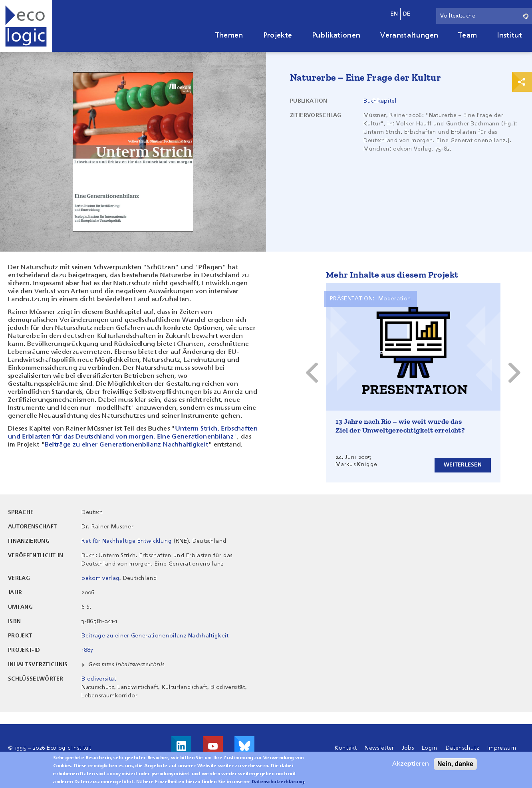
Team (467, 36)
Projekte (278, 36)
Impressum (502, 748)
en (394, 14)
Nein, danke (455, 764)
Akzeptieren (411, 764)
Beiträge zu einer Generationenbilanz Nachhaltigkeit (126, 445)
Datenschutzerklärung (278, 782)
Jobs (408, 748)
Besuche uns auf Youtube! (213, 746)
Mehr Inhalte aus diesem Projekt (392, 275)
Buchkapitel (380, 101)
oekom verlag (100, 578)
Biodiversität (99, 679)
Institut (509, 36)
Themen (229, 36)
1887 (87, 650)
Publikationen (336, 36)
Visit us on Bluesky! (244, 746)
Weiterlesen (463, 465)
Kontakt (346, 748)
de (407, 14)
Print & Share (522, 82)
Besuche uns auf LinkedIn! (181, 746)
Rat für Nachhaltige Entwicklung (127, 541)
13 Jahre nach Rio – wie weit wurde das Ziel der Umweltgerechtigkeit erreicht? (400, 426)
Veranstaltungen (409, 36)
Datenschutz (463, 748)
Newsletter (379, 748)
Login (430, 748)
